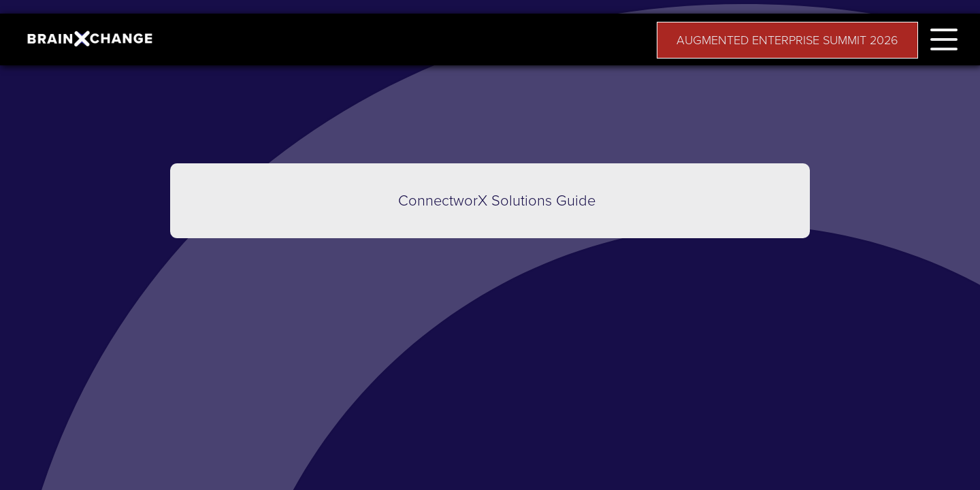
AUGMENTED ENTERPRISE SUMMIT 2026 (787, 40)
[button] (944, 37)
